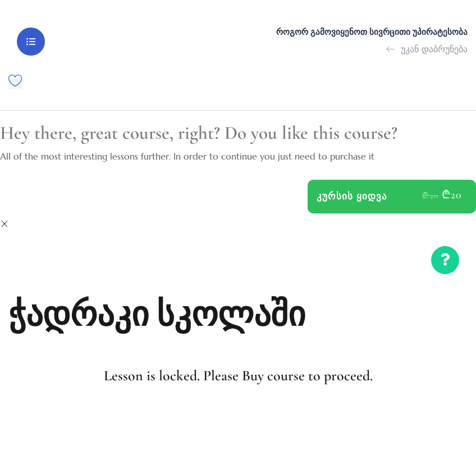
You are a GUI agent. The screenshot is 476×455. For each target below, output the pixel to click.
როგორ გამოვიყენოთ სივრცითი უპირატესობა (372, 32)
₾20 (452, 194)
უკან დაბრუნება (427, 48)
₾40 (430, 194)
